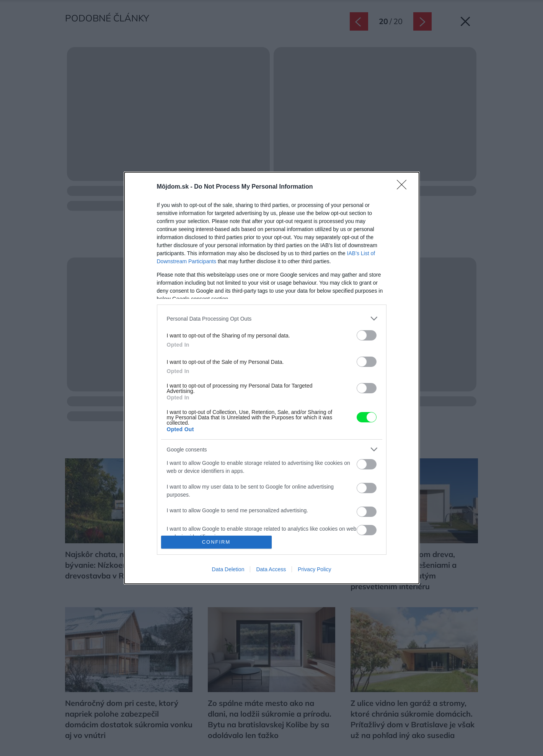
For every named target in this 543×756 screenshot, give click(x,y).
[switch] (367, 335)
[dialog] (272, 378)
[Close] (404, 187)
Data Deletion (228, 569)
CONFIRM (216, 542)
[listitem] (272, 319)
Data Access (271, 569)
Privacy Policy (314, 569)
